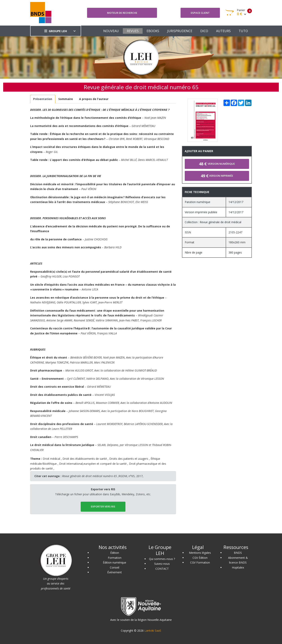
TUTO (243, 31)
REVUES (133, 31)
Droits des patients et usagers (129, 459)
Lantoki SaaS (153, 631)
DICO (204, 31)
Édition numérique (115, 562)
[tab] (43, 99)
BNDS (238, 553)
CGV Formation (200, 562)
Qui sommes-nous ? (162, 559)
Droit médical (51, 459)
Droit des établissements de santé (85, 459)
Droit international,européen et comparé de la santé (93, 464)
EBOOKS (153, 31)
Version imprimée (217, 176)
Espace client (200, 13)
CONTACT (162, 569)
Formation (115, 558)
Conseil (115, 567)
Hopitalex (238, 567)
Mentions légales (200, 553)
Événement (115, 572)
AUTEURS (223, 31)
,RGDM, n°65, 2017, (103, 476)
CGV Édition (200, 558)
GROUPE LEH (56, 31)
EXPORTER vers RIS (103, 506)
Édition (115, 553)
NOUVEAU (111, 31)
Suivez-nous (162, 564)
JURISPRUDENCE (180, 31)
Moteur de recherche (122, 13)
